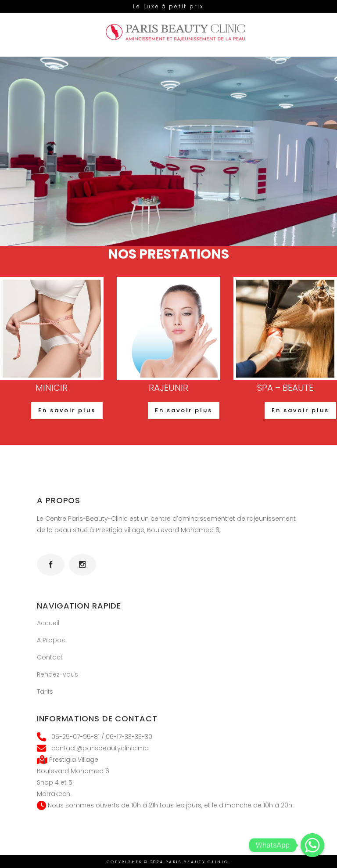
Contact (50, 657)
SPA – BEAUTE (285, 388)
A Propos (51, 640)
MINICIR (52, 388)
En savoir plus (67, 410)
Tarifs (45, 692)
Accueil (48, 623)
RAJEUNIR (168, 388)
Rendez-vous (57, 674)
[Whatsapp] (312, 845)
